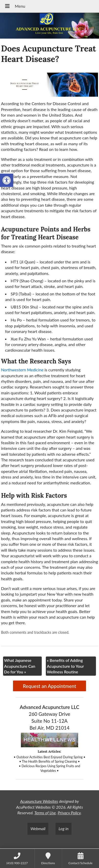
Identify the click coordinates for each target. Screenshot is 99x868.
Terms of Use (45, 813)
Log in (63, 828)
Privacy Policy (69, 813)
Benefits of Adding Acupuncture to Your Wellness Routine (65, 666)
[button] (7, 180)
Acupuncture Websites (39, 801)
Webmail (38, 828)
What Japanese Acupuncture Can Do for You (20, 666)
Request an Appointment (49, 686)
